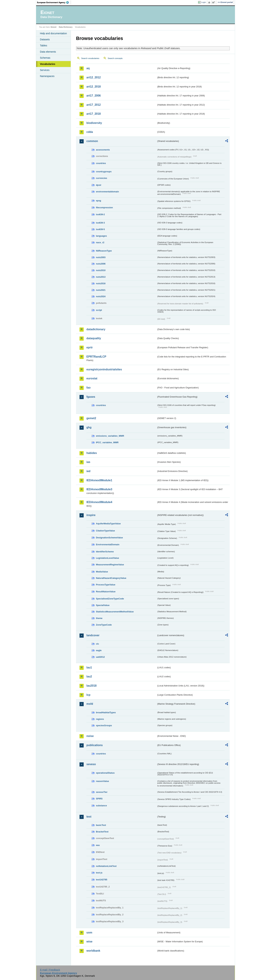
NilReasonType (104, 251)
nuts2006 (101, 264)
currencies (102, 178)
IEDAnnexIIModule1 (99, 480)
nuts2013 (101, 277)
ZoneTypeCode (104, 625)
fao (88, 388)
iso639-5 (100, 229)
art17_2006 (94, 96)
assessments (103, 150)
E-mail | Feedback (50, 970)
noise (90, 736)
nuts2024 (101, 296)
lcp (88, 695)
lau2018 (92, 686)
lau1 (89, 667)
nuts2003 (101, 257)
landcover (93, 635)
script (99, 310)
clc (97, 644)
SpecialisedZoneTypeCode (110, 599)
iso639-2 (100, 214)
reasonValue (102, 781)
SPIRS (99, 799)
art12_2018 (94, 87)
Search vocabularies (90, 58)
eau (98, 845)
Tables (44, 45)
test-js (99, 873)
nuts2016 (101, 283)
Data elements (48, 52)
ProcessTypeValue (106, 585)
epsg (99, 201)
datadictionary (96, 329)
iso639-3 (100, 223)
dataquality (94, 338)
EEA (54, 2)
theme (99, 618)
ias (88, 462)
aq (88, 68)
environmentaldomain (107, 192)
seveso (91, 764)
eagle (99, 650)
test (89, 817)
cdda (90, 132)
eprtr (90, 347)
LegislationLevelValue (108, 558)
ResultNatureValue (106, 592)
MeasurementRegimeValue (110, 565)
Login (204, 2)
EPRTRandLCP (96, 357)
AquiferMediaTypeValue (108, 524)
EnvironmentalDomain (108, 544)
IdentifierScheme (105, 552)
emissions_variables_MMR (110, 436)
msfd (90, 704)
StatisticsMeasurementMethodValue (115, 612)
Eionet (53, 27)
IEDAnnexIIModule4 (99, 502)
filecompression (104, 208)
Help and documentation (53, 33)
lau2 (89, 676)
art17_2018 (94, 114)
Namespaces (47, 76)
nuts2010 (101, 270)
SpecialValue (103, 605)
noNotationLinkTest (106, 866)
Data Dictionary (66, 27)
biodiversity (94, 123)
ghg (89, 427)
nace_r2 (100, 242)
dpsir (99, 185)
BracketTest (102, 832)
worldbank (93, 951)
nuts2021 (101, 290)
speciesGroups (104, 725)
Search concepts (115, 58)
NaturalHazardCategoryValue (111, 578)
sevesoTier (102, 792)
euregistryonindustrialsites (104, 369)
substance (101, 806)
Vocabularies (48, 64)
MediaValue (102, 572)
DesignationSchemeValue (109, 538)
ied (88, 471)
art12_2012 (94, 77)
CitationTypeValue (105, 531)
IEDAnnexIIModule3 (99, 489)
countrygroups (104, 172)
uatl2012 (100, 657)
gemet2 (91, 418)
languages (101, 236)
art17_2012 (94, 105)
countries (101, 163)
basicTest (101, 825)
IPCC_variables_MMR (107, 442)
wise (89, 942)
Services (45, 70)
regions (100, 719)
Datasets (45, 39)
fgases (91, 397)
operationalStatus (105, 773)
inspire (91, 515)
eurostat (92, 378)
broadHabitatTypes (106, 712)
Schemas (45, 58)
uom (89, 933)
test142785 (102, 880)
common (92, 141)
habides (92, 453)
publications (95, 745)
